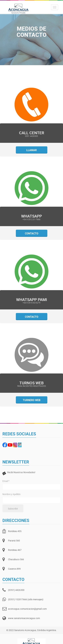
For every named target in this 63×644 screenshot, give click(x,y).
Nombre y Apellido (11, 494)
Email (6, 481)
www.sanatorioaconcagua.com (24, 618)
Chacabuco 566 (16, 559)
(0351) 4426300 (16, 590)
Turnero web (32, 400)
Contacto (32, 233)
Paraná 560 (14, 541)
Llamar (31, 150)
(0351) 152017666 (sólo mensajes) (26, 599)
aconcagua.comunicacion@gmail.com (27, 609)
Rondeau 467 (15, 550)
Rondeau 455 (15, 531)
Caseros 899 (14, 569)
